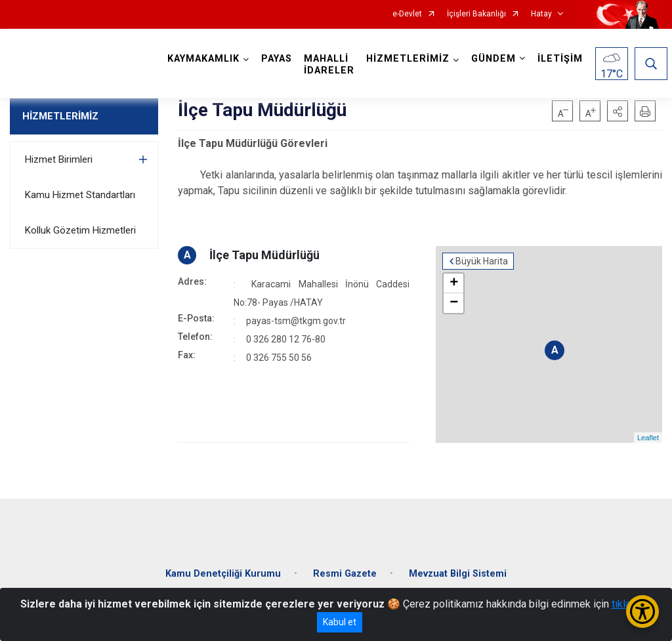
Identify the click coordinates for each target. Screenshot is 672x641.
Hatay (541, 14)
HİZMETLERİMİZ (60, 116)
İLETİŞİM (561, 59)
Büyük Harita (482, 261)
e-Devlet (407, 14)
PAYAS (277, 59)
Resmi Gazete (345, 572)
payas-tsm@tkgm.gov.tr (296, 321)
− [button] (454, 303)
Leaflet (648, 438)
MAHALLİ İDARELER (330, 65)
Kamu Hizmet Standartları (80, 195)
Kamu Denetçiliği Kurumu (223, 572)
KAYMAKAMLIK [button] (204, 59)
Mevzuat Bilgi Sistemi (458, 572)
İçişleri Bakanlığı (476, 14)
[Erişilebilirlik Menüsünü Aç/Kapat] (642, 611)
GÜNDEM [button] (494, 59)
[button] (618, 111)
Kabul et (340, 622)
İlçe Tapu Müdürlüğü (264, 255)
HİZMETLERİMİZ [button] (409, 59)
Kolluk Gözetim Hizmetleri (80, 230)
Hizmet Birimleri (59, 159)
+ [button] (454, 283)
